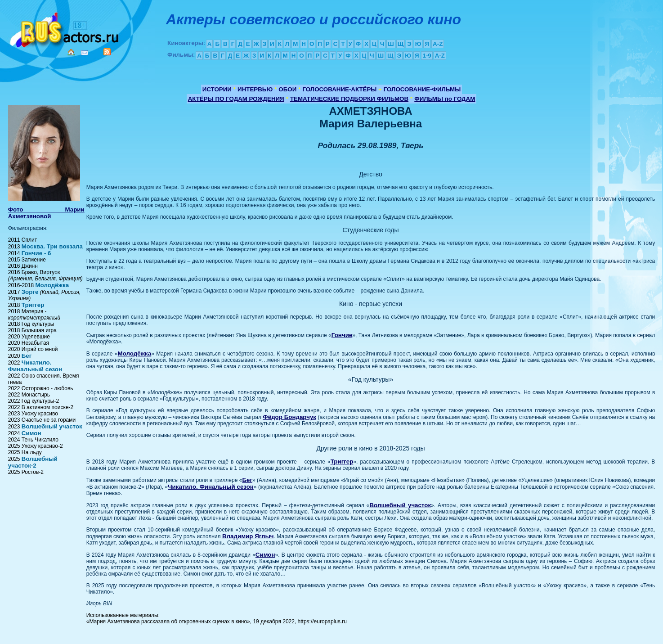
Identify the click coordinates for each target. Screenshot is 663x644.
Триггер (33, 305)
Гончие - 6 (36, 253)
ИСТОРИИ (217, 89)
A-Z (438, 44)
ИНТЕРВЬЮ (255, 89)
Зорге (30, 292)
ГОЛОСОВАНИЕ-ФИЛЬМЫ (422, 89)
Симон (31, 433)
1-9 (427, 56)
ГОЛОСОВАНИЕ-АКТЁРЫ (339, 89)
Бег (27, 356)
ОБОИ (287, 89)
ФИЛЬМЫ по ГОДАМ (445, 99)
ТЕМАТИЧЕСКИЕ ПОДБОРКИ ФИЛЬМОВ (349, 99)
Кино (65, 28)
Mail (85, 53)
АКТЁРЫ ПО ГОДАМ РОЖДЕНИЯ (236, 99)
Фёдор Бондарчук (289, 417)
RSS (107, 52)
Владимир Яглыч (248, 536)
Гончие (342, 335)
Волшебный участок (52, 426)
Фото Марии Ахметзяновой (46, 213)
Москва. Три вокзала (52, 246)
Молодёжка (52, 285)
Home (71, 52)
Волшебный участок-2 (33, 462)
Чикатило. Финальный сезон (35, 366)
